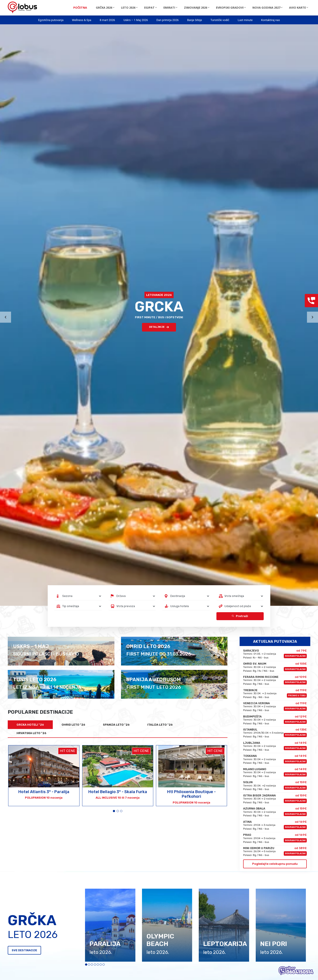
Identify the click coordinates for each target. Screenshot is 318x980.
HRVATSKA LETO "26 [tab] (31, 733)
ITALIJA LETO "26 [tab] (160, 725)
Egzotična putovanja (51, 20)
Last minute (245, 20)
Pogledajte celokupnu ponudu (275, 864)
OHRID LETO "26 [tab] (73, 725)
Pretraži (240, 616)
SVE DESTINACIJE (24, 950)
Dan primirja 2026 (168, 20)
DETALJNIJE (159, 327)
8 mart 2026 (107, 20)
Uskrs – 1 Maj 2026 (136, 20)
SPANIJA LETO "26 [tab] (116, 725)
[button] (114, 811)
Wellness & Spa (82, 20)
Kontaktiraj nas (270, 20)
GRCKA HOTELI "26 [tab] (30, 725)
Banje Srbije (194, 20)
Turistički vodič (220, 20)
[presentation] (6, 317)
